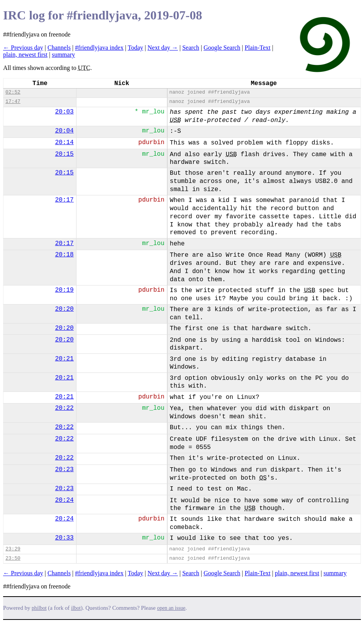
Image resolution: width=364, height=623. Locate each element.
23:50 (13, 558)
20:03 (64, 112)
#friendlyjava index (99, 48)
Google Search (222, 48)
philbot (39, 608)
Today (136, 48)
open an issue (171, 608)
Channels (59, 48)
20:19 (64, 290)
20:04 (64, 131)
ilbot (76, 608)
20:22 (64, 408)
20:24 (64, 500)
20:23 (64, 470)
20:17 (64, 200)
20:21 (64, 359)
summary (63, 55)
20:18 (64, 255)
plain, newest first (25, 55)
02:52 (13, 92)
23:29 (13, 549)
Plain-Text (258, 48)
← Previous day (23, 48)
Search (191, 48)
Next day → (163, 48)
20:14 (64, 143)
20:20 (64, 309)
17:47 (13, 102)
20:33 (64, 538)
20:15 (64, 154)
